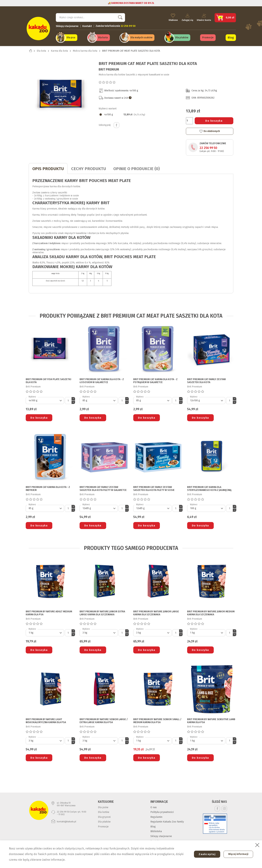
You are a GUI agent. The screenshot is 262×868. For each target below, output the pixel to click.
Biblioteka (156, 830)
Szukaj (119, 17)
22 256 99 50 (208, 147)
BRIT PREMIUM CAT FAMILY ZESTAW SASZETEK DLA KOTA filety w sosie (154, 488)
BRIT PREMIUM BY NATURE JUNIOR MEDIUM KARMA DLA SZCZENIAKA (211, 612)
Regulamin (156, 816)
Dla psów (103, 806)
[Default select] (45, 400)
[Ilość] (189, 120)
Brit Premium (109, 69)
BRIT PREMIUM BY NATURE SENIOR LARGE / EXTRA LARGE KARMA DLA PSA (104, 720)
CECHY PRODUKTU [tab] (89, 168)
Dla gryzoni (104, 816)
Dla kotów (104, 811)
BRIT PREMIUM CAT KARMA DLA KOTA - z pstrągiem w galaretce (155, 380)
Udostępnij (116, 124)
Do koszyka (214, 120)
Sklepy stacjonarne (67, 25)
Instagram (224, 808)
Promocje (208, 37)
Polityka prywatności (162, 811)
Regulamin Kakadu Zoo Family (167, 821)
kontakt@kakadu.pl (67, 821)
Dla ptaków (182, 37)
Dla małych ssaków (141, 37)
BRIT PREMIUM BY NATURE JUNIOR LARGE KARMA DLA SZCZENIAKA (156, 612)
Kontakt (87, 25)
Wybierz (32, 396)
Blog (231, 37)
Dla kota (103, 37)
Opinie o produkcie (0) (137, 168)
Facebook (217, 808)
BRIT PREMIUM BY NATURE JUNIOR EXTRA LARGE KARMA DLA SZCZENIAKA (102, 612)
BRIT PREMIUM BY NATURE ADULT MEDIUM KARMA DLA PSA (49, 612)
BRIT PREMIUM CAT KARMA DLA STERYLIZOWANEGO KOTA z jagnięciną (209, 488)
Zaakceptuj (206, 854)
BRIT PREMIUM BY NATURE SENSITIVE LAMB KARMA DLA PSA (211, 720)
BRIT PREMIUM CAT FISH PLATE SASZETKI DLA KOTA (48, 380)
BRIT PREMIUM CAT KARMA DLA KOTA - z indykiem (48, 488)
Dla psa (71, 37)
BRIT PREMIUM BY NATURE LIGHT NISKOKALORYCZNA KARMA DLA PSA (46, 720)
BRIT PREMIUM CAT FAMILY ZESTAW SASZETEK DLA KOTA (206, 380)
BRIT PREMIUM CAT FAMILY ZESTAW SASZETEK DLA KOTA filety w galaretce (103, 488)
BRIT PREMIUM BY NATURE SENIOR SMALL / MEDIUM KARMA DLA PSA (157, 720)
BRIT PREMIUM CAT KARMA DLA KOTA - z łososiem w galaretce (102, 380)
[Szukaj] (90, 17)
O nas (154, 806)
